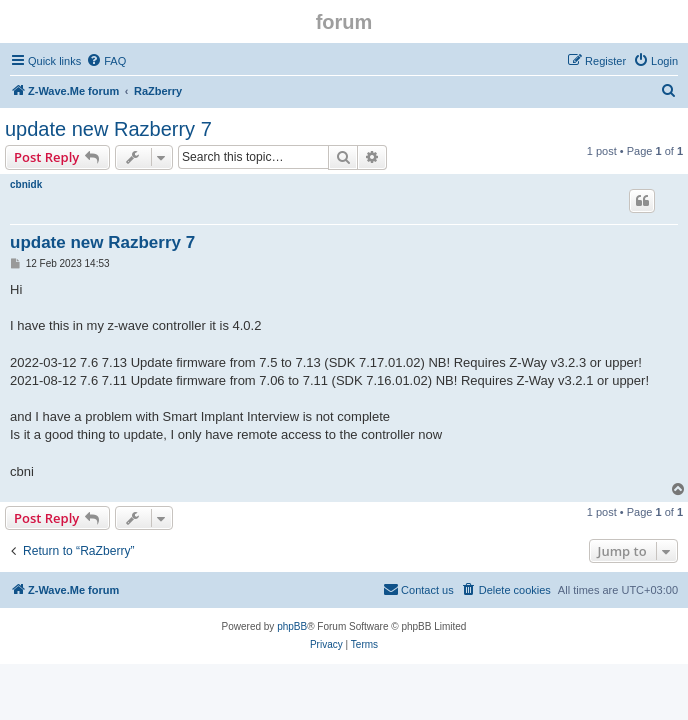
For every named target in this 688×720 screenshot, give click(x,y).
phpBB (292, 626)
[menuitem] (106, 61)
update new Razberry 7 (108, 129)
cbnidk (26, 184)
